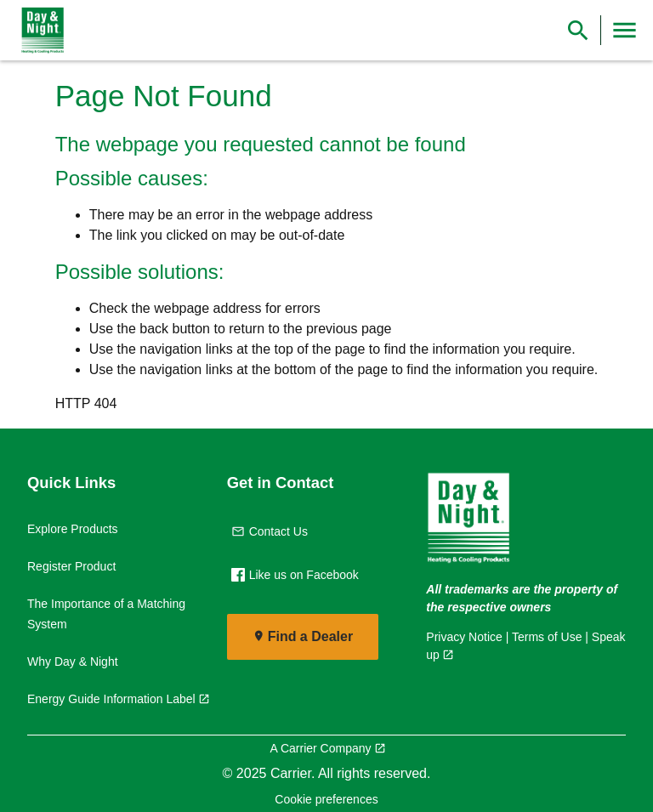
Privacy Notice (464, 637)
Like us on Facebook (295, 575)
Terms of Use (547, 637)
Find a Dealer (310, 636)
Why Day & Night (73, 662)
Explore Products (73, 529)
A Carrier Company (320, 748)
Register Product (71, 566)
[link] (39, 31)
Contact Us (270, 531)
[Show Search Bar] (578, 30)
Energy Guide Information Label (111, 699)
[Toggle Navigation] (625, 30)
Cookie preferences (326, 799)
